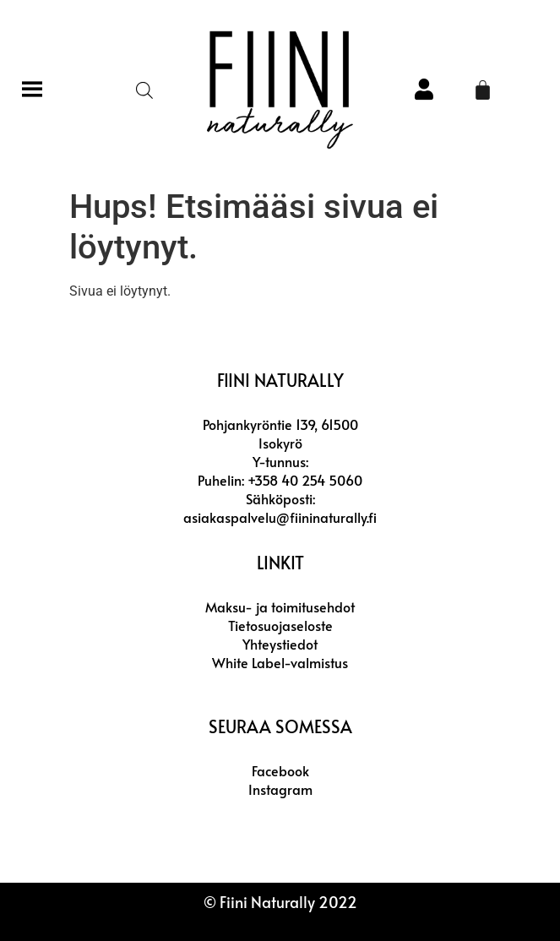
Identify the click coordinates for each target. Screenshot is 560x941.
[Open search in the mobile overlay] (144, 90)
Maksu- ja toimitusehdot (280, 606)
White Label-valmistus (280, 662)
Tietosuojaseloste (280, 625)
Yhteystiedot (280, 644)
